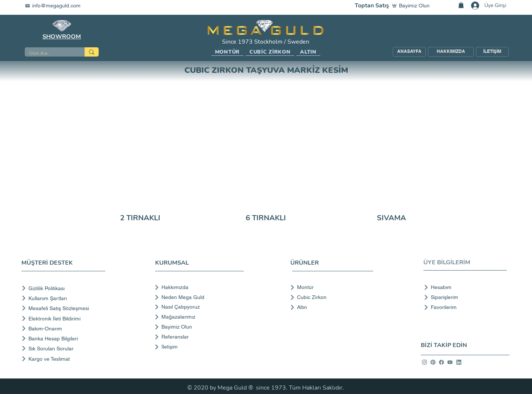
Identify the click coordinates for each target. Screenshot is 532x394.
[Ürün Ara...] (49, 53)
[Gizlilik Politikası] (65, 288)
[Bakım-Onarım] (65, 328)
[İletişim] (199, 347)
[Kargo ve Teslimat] (65, 359)
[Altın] (329, 307)
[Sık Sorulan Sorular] (65, 348)
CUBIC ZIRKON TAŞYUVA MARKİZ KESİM (266, 70)
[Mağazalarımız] (199, 317)
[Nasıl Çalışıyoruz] (199, 307)
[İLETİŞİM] (492, 52)
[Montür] (329, 287)
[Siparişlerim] (463, 297)
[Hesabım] (463, 287)
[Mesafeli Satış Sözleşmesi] (65, 308)
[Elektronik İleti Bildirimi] (65, 318)
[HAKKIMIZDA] (451, 52)
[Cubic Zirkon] (329, 297)
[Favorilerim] (463, 307)
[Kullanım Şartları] (65, 298)
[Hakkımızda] (199, 287)
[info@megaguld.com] (57, 6)
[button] (227, 52)
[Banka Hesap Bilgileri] (65, 338)
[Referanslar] (199, 337)
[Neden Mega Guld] (199, 297)
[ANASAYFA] (409, 52)
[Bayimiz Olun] (412, 6)
